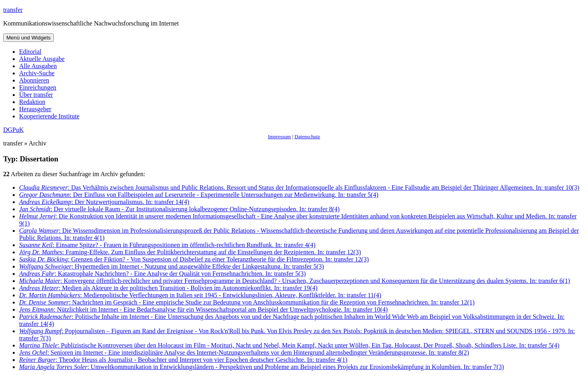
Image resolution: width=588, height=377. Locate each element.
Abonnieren (34, 80)
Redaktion (32, 102)
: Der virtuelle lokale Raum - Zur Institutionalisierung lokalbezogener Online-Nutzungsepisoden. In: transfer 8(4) (179, 209)
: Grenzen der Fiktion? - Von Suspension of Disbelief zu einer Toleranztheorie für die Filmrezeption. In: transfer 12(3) (194, 259)
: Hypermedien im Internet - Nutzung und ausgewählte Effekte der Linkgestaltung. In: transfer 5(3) (172, 266)
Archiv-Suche (37, 73)
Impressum (279, 136)
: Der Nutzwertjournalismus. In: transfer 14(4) (104, 202)
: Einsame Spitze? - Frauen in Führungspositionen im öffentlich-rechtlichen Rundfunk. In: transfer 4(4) (167, 245)
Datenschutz (307, 136)
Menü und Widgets (28, 38)
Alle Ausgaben (38, 66)
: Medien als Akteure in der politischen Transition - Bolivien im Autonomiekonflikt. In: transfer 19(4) (168, 288)
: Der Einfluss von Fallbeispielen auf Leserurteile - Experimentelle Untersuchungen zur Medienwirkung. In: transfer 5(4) (199, 195)
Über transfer (36, 95)
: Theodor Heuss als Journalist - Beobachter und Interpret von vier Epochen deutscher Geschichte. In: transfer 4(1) (183, 360)
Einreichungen (38, 87)
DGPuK (14, 130)
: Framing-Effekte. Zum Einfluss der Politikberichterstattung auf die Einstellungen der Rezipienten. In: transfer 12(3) (190, 252)
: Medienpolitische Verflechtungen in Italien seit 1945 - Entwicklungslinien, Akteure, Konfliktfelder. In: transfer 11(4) (200, 295)
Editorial (30, 52)
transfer (13, 10)
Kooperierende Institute (49, 116)
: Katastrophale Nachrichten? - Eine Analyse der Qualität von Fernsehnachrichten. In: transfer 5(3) (162, 274)
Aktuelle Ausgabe (42, 59)
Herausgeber (35, 109)
